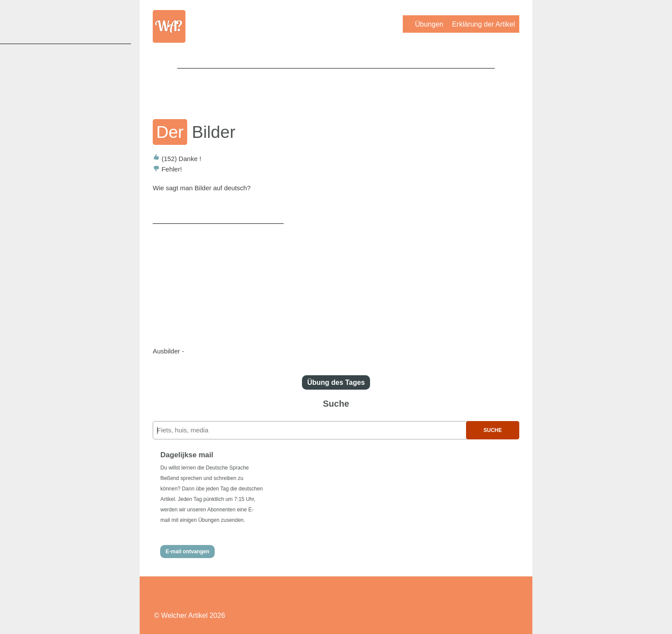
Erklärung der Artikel (483, 24)
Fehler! (167, 169)
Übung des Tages (336, 382)
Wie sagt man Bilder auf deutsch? (202, 188)
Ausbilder (166, 351)
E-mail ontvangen (187, 552)
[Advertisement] (336, 88)
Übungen (429, 24)
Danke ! (177, 159)
